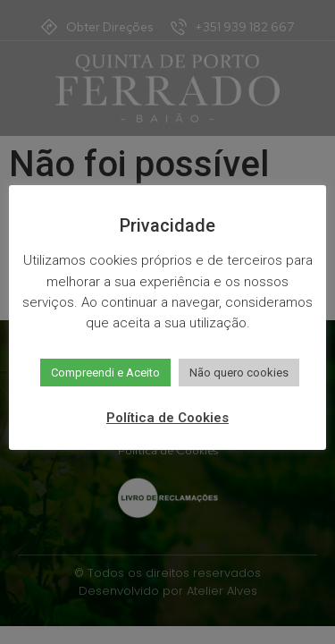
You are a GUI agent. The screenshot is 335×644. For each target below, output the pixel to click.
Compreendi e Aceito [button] (105, 373)
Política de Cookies (167, 418)
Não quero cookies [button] (239, 373)
